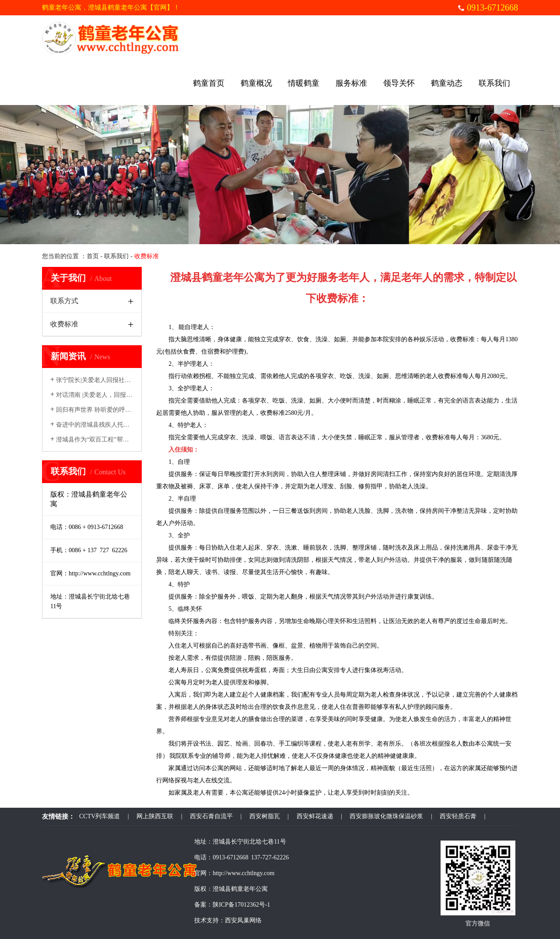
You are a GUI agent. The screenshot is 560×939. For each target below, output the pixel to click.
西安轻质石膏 (458, 816)
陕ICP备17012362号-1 (241, 905)
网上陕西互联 (155, 816)
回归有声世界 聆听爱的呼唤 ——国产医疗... (112, 410)
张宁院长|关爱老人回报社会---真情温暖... (108, 380)
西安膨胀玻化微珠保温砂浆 (386, 816)
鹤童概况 (256, 83)
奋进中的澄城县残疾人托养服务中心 (102, 425)
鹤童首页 (209, 83)
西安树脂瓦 (265, 816)
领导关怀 (399, 83)
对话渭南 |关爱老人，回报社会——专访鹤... (112, 395)
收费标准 (64, 324)
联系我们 (494, 83)
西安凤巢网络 (243, 920)
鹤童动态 (447, 83)
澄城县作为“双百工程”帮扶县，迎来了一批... (113, 440)
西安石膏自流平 (211, 816)
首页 (93, 256)
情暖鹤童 (304, 83)
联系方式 (64, 301)
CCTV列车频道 (100, 816)
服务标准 (351, 83)
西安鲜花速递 (315, 816)
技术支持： (210, 920)
